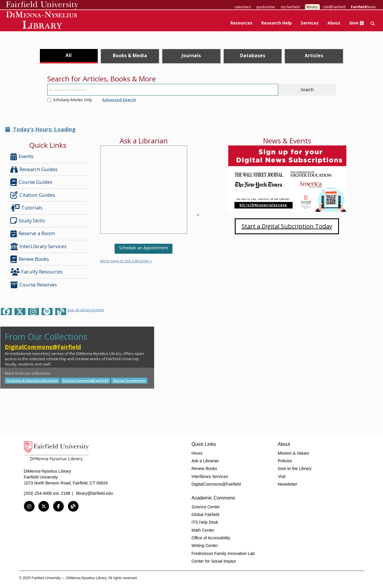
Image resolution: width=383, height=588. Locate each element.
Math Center (203, 530)
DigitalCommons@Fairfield (43, 347)
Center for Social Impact (214, 561)
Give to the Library (295, 469)
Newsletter (288, 484)
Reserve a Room (33, 234)
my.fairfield (290, 7)
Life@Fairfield (334, 7)
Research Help (277, 23)
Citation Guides (33, 195)
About (334, 23)
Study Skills (29, 221)
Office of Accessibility (211, 538)
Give (357, 23)
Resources (241, 23)
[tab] (69, 56)
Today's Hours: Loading (40, 129)
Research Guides (34, 169)
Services (310, 23)
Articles (314, 55)
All (69, 55)
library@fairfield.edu (94, 493)
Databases (253, 55)
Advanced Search (119, 100)
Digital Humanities (129, 380)
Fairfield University (42, 5)
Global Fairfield (206, 515)
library (312, 7)
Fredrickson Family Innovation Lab (223, 553)
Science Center (206, 507)
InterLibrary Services (39, 246)
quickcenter (266, 7)
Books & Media (130, 55)
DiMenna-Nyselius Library (42, 21)
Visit (282, 476)
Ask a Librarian (205, 461)
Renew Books (30, 259)
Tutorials (28, 208)
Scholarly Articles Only (70, 100)
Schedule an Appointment (144, 248)
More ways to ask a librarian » (126, 261)
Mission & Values (294, 453)
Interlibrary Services (210, 476)
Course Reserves (34, 285)
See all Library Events (86, 310)
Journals (191, 55)
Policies (285, 461)
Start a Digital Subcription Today (287, 226)
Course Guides (31, 182)
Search (307, 90)
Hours (197, 453)
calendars (242, 7)
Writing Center (205, 546)
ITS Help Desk (205, 522)
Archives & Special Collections (32, 380)
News (363, 7)
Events (22, 157)
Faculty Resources (36, 272)
